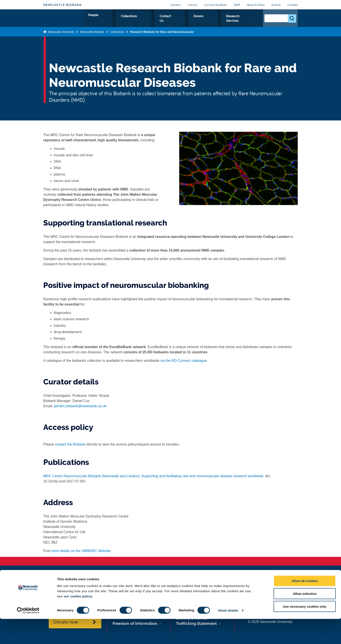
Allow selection (305, 619)
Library (193, 5)
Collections (164, 21)
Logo (63, 20)
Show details (228, 635)
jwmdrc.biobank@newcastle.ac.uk (80, 406)
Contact (293, 5)
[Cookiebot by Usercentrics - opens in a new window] (28, 636)
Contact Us (190, 21)
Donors (212, 21)
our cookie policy (78, 621)
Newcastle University (60, 36)
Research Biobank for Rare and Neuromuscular (162, 36)
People (141, 21)
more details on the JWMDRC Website (81, 551)
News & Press (256, 5)
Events (276, 5)
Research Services (240, 21)
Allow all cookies (305, 606)
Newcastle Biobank (63, 5)
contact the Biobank (70, 444)
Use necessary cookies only (305, 631)
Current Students (216, 5)
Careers (176, 5)
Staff (237, 5)
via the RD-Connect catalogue (183, 361)
